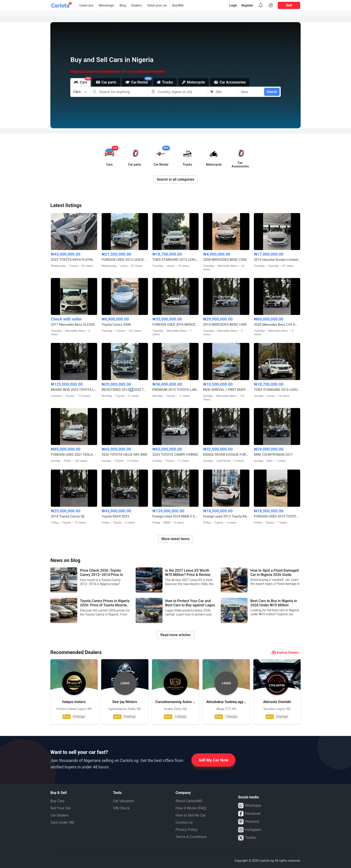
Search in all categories (175, 179)
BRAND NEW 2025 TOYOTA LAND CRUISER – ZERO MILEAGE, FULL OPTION (74, 390)
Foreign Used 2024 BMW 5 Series (176, 516)
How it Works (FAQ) (191, 808)
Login (233, 5)
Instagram (250, 830)
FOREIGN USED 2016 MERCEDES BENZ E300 (176, 325)
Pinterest (249, 822)
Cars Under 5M (62, 822)
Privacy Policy (187, 830)
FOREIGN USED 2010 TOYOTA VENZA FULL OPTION (277, 516)
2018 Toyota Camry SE (68, 516)
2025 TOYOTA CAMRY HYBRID (175, 455)
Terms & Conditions (191, 837)
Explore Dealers (285, 652)
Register (247, 5)
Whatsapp (250, 806)
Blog (123, 5)
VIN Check (121, 808)
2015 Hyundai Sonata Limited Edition (277, 260)
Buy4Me (178, 5)
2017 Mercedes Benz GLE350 (73, 325)
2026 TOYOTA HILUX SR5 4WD (124, 455)
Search (272, 92)
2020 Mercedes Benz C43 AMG (277, 325)
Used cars (86, 5)
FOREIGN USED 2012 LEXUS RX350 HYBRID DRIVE (125, 260)
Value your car (157, 5)
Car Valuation (124, 801)
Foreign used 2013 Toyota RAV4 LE (226, 516)
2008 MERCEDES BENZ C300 (225, 260)
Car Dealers (60, 815)
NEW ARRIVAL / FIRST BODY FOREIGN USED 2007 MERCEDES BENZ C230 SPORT (226, 390)
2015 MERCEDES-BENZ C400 (225, 325)
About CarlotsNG (189, 801)
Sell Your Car (61, 808)
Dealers (136, 5)
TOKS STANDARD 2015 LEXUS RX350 (176, 260)
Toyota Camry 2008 (116, 325)
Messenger (106, 5)
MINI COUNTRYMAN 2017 (273, 455)
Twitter (247, 838)
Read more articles (175, 635)
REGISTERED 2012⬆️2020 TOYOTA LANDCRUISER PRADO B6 (125, 390)
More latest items (175, 539)
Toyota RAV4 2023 (115, 516)
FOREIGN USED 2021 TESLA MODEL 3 (74, 455)
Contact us (184, 822)
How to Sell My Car (190, 815)
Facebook (249, 814)
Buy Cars (57, 801)
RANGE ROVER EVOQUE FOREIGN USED (226, 455)
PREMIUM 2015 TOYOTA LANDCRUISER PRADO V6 (176, 390)
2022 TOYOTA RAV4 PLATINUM (74, 260)
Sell (289, 5)
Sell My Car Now (213, 760)
